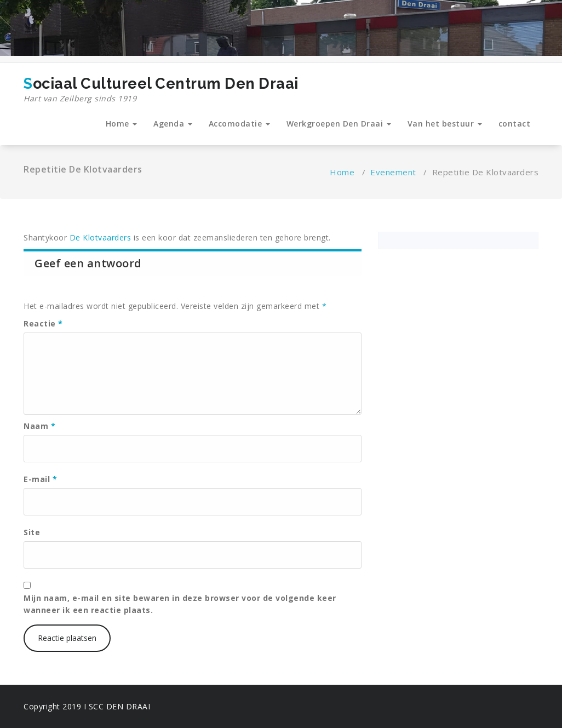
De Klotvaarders (99, 237)
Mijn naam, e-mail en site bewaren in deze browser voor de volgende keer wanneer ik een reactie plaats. (180, 604)
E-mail (40, 479)
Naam (39, 426)
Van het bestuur (445, 124)
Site (32, 532)
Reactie (43, 323)
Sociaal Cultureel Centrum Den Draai (161, 90)
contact (515, 124)
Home (122, 124)
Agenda (173, 124)
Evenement (393, 172)
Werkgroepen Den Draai (339, 124)
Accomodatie (239, 124)
